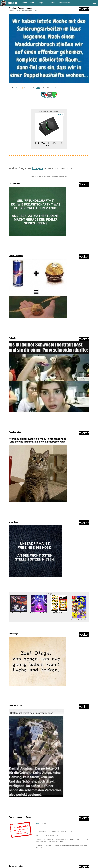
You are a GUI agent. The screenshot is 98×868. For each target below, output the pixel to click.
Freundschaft (14, 183)
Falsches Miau (15, 432)
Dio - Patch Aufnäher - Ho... (19, 613)
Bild (37, 823)
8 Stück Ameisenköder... (59, 613)
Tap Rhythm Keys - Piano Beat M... (39, 613)
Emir (38, 88)
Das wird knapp (15, 706)
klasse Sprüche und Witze (29, 10)
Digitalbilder (52, 3)
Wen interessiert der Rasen (20, 817)
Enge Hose (13, 522)
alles (32, 3)
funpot (13, 3)
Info (29, 88)
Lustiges (40, 3)
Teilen (14, 88)
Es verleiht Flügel (16, 256)
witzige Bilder (52, 832)
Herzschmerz (65, 3)
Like (10, 88)
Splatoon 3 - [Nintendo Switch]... (79, 620)
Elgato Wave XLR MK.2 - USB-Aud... (49, 144)
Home (24, 3)
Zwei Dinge (13, 634)
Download (19, 88)
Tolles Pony (14, 338)
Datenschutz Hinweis (49, 98)
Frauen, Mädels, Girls (66, 832)
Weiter (84, 9)
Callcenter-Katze (16, 866)
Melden (25, 88)
